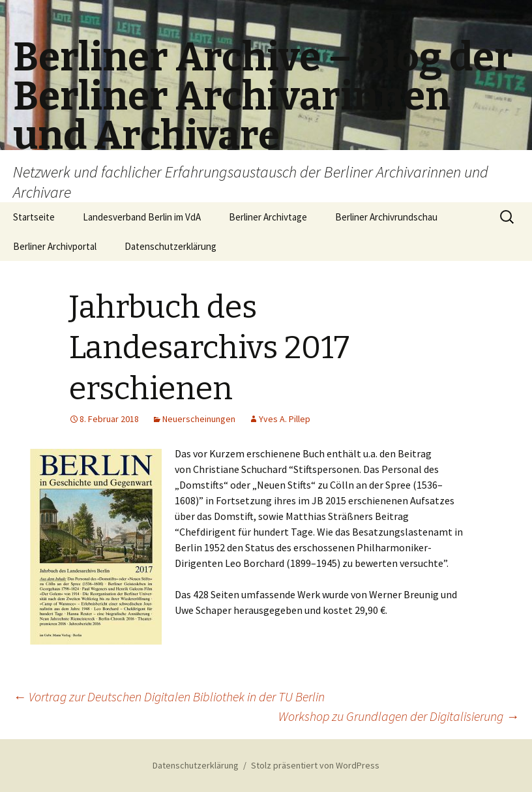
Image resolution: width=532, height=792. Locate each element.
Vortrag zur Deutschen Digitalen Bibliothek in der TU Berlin (169, 696)
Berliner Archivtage (268, 217)
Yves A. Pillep (285, 419)
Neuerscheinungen (199, 419)
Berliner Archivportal (55, 246)
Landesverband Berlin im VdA (142, 217)
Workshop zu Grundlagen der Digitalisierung (399, 716)
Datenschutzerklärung (170, 246)
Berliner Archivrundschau (386, 217)
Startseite (34, 217)
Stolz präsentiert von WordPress (315, 765)
